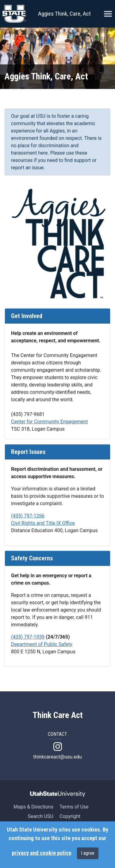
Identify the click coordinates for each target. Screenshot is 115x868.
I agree (88, 853)
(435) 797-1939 (28, 637)
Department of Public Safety (42, 644)
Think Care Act (58, 715)
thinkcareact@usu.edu (57, 757)
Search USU (41, 816)
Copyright (70, 816)
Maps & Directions (33, 807)
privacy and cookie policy (41, 853)
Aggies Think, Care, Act (64, 14)
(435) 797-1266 (28, 516)
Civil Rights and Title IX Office (43, 523)
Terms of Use (74, 807)
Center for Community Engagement (50, 422)
